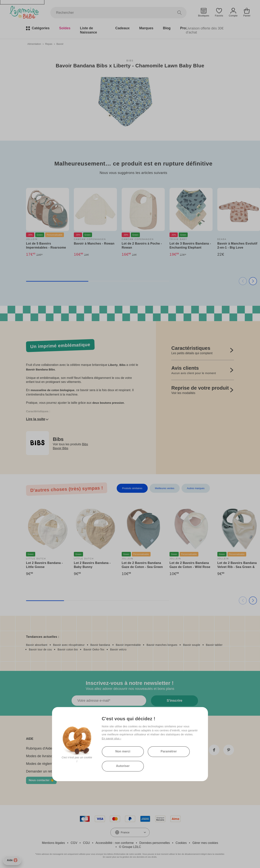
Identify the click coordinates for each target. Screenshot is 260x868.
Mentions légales (53, 843)
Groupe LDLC (132, 847)
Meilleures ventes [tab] (165, 488)
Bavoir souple (192, 645)
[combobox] (130, 832)
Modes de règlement (42, 764)
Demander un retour (41, 771)
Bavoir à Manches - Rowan (94, 244)
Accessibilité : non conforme (115, 843)
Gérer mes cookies (205, 843)
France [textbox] (125, 832)
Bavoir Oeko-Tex (94, 649)
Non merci (123, 751)
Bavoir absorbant (37, 645)
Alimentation (34, 44)
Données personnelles (155, 843)
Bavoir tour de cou (40, 649)
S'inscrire (174, 701)
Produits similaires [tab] (132, 488)
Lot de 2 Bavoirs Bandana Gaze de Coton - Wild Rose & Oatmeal (190, 567)
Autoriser (123, 766)
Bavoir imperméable (128, 645)
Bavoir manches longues (162, 645)
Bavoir (60, 44)
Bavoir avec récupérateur (69, 645)
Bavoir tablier (214, 645)
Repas (49, 44)
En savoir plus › (112, 738)
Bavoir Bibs (61, 448)
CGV (74, 843)
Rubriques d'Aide (39, 748)
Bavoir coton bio (68, 649)
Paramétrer (169, 751)
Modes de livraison (40, 756)
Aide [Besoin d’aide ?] (12, 860)
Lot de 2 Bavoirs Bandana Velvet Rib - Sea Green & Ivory (237, 567)
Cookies (181, 843)
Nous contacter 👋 (41, 780)
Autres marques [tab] (196, 488)
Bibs (130, 61)
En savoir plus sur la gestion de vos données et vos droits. (130, 857)
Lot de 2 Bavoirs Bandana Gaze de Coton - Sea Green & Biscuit (142, 567)
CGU (86, 843)
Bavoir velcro (118, 649)
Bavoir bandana (100, 645)
